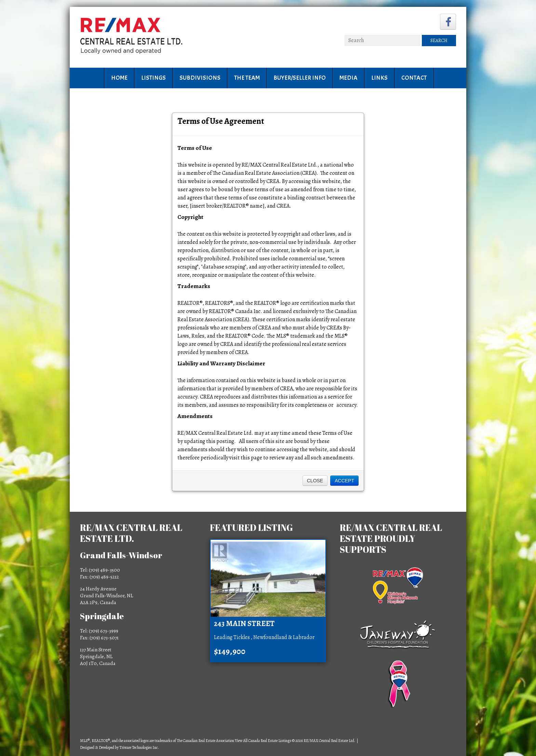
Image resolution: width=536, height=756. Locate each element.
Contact (414, 78)
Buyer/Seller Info (300, 78)
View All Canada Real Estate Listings (263, 741)
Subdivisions (200, 78)
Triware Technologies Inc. (139, 747)
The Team (247, 78)
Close (315, 481)
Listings (153, 78)
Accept (344, 481)
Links (379, 78)
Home (119, 78)
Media (349, 78)
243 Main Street (244, 624)
